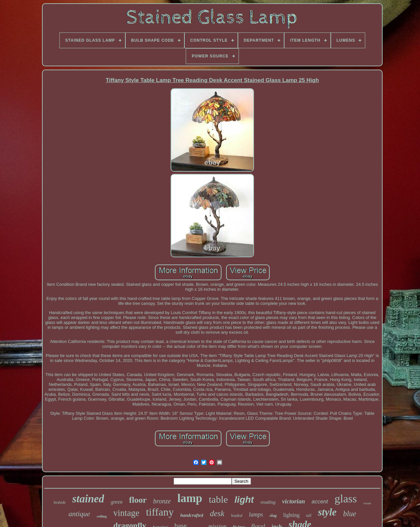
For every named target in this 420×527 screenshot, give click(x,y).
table (218, 499)
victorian (294, 501)
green (116, 502)
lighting (291, 515)
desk (217, 513)
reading (268, 502)
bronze (162, 501)
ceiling (102, 516)
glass (346, 499)
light (244, 500)
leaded (237, 515)
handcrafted (192, 515)
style (327, 512)
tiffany (160, 512)
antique (79, 514)
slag (273, 515)
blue (350, 514)
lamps (256, 515)
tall (309, 516)
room (367, 503)
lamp (190, 498)
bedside (60, 502)
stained (88, 499)
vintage (126, 513)
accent (320, 502)
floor (138, 500)
